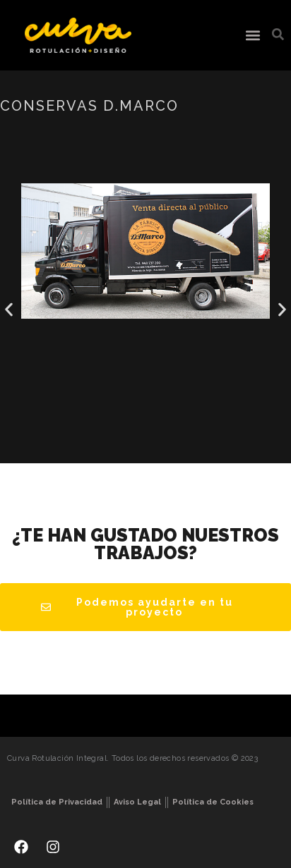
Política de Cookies (213, 802)
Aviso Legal (137, 802)
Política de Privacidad (57, 802)
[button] (253, 36)
